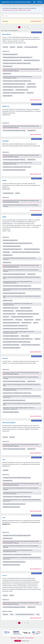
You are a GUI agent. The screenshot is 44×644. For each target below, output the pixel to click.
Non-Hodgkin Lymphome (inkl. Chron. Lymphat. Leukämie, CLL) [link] (18, 339)
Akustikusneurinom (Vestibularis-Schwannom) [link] (14, 93)
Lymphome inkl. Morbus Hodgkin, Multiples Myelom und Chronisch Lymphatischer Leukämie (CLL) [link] (19, 332)
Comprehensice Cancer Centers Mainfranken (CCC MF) (16, 10)
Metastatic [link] (20, 47)
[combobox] (22, 16)
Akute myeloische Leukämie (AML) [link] (11, 345)
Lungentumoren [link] (31, 84)
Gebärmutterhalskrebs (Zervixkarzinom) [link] (12, 60)
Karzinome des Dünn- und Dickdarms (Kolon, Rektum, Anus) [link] (17, 81)
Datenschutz (21, 638)
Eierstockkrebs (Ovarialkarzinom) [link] (32, 60)
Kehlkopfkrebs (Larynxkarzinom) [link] (11, 308)
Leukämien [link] (37, 339)
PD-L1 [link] (38, 614)
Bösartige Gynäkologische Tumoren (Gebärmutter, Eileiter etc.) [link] (17, 57)
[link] (28, 27)
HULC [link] (4, 459)
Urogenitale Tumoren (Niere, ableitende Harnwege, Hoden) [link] (17, 63)
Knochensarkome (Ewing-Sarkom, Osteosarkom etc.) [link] (15, 326)
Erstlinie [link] (17, 193)
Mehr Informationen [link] (36, 100)
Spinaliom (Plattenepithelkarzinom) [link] (11, 323)
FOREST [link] (4, 217)
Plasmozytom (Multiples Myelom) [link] (11, 336)
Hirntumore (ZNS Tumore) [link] (22, 90)
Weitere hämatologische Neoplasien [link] (11, 348)
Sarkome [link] (36, 323)
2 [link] (22, 27)
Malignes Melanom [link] (8, 96)
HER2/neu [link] (5, 614)
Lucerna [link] (5, 575)
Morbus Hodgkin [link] (25, 336)
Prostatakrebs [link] (6, 252)
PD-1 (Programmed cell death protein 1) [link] (25, 614)
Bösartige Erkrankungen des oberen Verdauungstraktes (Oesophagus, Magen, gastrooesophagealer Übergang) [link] (21, 70)
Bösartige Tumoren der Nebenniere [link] (24, 311)
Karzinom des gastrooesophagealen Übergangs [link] (14, 130)
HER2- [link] (12, 614)
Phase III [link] (5, 437)
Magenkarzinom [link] (7, 74)
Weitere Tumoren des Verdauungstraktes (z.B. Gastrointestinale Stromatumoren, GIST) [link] (22, 278)
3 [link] (25, 27)
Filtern (40, 2)
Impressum (14, 638)
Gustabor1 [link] (5, 358)
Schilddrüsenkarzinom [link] (8, 311)
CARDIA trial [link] (6, 106)
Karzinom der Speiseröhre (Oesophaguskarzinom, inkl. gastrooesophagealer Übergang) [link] (21, 206)
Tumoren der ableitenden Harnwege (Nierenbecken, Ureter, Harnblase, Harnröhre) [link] (19, 259)
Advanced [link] (12, 47)
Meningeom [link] (6, 317)
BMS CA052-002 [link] (6, 34)
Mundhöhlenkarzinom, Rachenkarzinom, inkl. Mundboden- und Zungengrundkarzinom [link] (18, 304)
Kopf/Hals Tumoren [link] (31, 87)
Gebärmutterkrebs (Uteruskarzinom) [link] (12, 246)
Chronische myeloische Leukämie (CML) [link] (31, 345)
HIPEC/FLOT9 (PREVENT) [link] (9, 423)
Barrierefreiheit (29, 638)
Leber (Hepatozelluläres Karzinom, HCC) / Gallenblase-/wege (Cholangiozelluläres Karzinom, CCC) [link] (22, 289)
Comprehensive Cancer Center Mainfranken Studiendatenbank (19, 2)
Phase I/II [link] (5, 47)
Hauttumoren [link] (30, 93)
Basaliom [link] (38, 320)
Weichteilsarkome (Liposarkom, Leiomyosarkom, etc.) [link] (15, 329)
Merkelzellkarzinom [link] (26, 323)
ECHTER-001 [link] (6, 141)
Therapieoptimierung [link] (8, 193)
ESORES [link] (4, 181)
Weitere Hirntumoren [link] (8, 320)
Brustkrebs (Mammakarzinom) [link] (10, 54)
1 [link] (19, 27)
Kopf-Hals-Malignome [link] (8, 90)
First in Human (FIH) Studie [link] (31, 47)
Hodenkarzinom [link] (7, 262)
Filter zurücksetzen (36, 21)
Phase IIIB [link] (6, 470)
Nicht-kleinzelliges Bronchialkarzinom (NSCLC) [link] (14, 87)
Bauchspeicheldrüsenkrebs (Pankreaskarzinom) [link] (14, 84)
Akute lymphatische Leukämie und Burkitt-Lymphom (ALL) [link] (16, 342)
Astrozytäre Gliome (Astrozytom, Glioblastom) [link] (28, 314)
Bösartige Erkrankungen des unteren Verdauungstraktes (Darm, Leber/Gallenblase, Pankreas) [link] (18, 77)
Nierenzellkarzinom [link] (8, 66)
